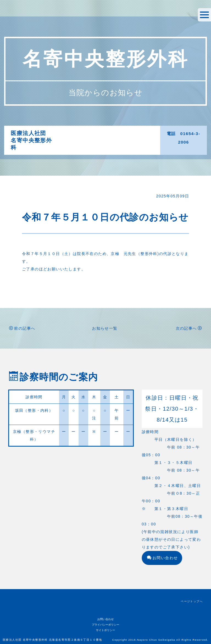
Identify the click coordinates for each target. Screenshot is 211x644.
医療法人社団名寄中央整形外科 (31, 140)
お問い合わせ (163, 558)
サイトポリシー (105, 630)
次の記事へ (189, 328)
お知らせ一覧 (105, 328)
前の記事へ (22, 328)
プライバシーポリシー (105, 625)
